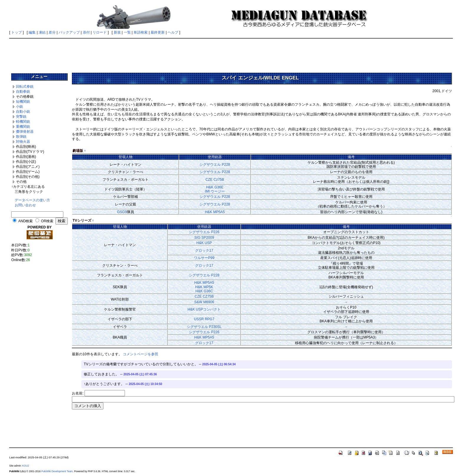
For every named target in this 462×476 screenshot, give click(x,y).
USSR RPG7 (204, 319)
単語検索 (141, 32)
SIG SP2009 (204, 238)
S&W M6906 (204, 302)
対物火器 (23, 142)
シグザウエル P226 (204, 232)
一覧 (127, 32)
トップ (16, 32)
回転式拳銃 (25, 87)
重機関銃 (23, 127)
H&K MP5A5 (215, 212)
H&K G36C (204, 291)
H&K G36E (215, 187)
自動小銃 (23, 112)
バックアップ (69, 32)
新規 (117, 32)
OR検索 (47, 221)
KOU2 (26, 466)
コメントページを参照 (141, 354)
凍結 (42, 32)
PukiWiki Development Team (57, 471)
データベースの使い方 (32, 200)
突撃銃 (21, 117)
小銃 (19, 107)
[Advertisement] (231, 54)
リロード (100, 32)
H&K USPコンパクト (204, 309)
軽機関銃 (23, 122)
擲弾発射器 (25, 132)
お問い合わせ (25, 205)
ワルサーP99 (204, 258)
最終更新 (158, 32)
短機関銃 (23, 102)
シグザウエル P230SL (204, 327)
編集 (32, 32)
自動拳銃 (23, 92)
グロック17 (204, 251)
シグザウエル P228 (215, 165)
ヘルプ (173, 32)
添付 (86, 32)
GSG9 (122, 212)
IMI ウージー (215, 191)
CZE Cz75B (215, 180)
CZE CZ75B (204, 296)
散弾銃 (21, 137)
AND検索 (25, 221)
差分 (52, 32)
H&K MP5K (204, 287)
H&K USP (204, 243)
